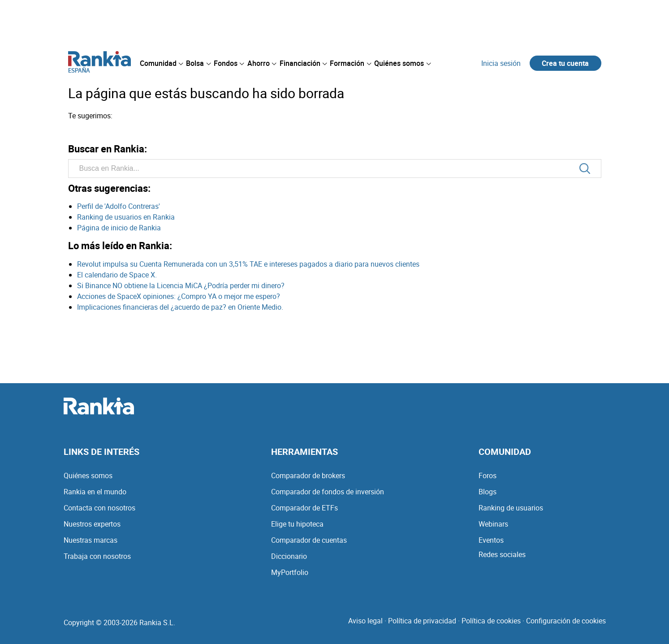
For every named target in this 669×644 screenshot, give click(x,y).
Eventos (491, 540)
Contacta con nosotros (99, 508)
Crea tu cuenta (565, 63)
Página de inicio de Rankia (119, 228)
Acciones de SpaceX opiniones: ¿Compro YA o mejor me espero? (179, 296)
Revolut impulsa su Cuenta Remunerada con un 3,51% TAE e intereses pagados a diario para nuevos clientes (248, 264)
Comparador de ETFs (304, 508)
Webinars (493, 524)
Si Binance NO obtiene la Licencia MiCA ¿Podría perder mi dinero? (181, 285)
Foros (488, 475)
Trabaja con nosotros (97, 556)
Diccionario (289, 556)
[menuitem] (161, 63)
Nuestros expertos (92, 524)
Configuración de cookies (566, 621)
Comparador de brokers (308, 475)
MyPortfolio (290, 572)
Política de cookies (491, 621)
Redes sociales (502, 554)
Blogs (488, 492)
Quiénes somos (88, 475)
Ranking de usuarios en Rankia (126, 217)
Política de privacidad (422, 621)
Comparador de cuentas (309, 540)
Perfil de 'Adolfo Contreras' (119, 206)
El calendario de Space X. (117, 275)
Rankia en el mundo (95, 492)
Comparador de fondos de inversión (328, 492)
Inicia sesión (501, 63)
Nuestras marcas (91, 540)
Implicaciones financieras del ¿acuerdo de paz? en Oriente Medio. (180, 307)
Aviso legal (365, 621)
